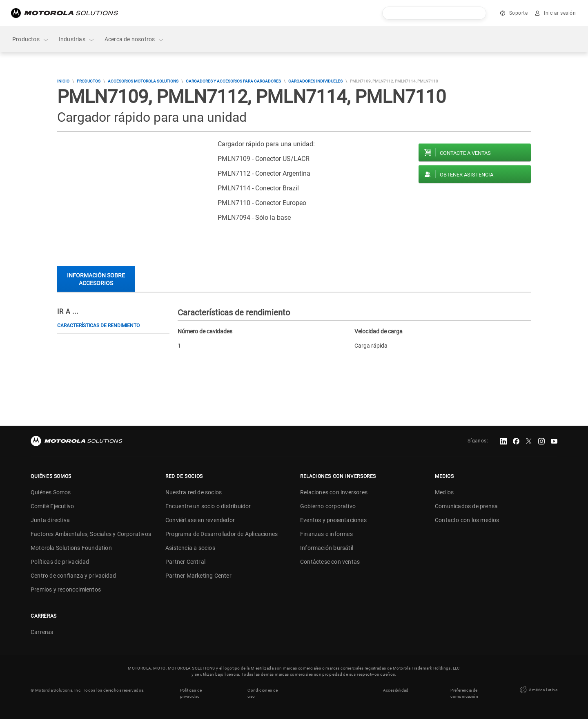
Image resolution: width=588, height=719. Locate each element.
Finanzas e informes (326, 534)
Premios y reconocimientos (66, 589)
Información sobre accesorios (96, 279)
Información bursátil (327, 548)
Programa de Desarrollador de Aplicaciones (222, 534)
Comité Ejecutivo (52, 506)
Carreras (42, 632)
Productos (31, 39)
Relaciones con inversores (334, 492)
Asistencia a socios (190, 548)
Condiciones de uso (263, 693)
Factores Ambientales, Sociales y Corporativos (91, 534)
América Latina (538, 690)
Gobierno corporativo (328, 506)
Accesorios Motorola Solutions (143, 81)
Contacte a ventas (465, 153)
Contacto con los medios (467, 520)
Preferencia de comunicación (464, 693)
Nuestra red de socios (194, 492)
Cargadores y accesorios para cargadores (233, 81)
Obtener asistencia (467, 175)
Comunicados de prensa (466, 506)
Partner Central (185, 562)
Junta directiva (50, 520)
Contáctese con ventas (330, 562)
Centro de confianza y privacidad (73, 576)
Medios (444, 492)
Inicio (63, 81)
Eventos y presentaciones (333, 520)
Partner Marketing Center (198, 576)
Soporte (519, 13)
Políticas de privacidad (60, 562)
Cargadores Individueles (315, 81)
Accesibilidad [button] (396, 690)
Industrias (77, 39)
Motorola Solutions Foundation (71, 548)
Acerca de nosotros (135, 39)
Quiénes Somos (51, 492)
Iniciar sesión (560, 13)
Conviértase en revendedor (200, 520)
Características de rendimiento (98, 326)
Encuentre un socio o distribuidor (208, 506)
